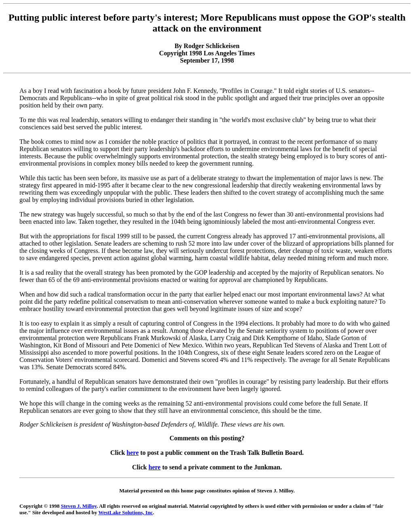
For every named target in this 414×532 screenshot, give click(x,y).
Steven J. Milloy (79, 506)
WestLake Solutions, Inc (126, 512)
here (133, 453)
